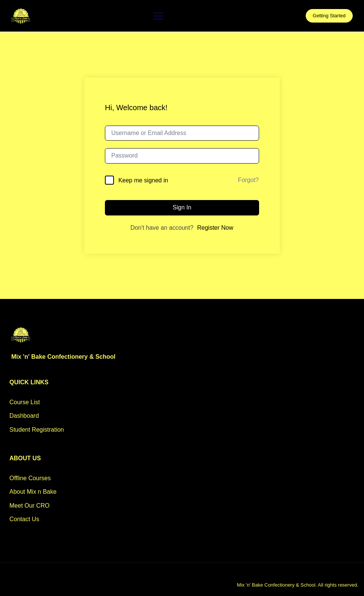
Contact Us (24, 519)
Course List (25, 402)
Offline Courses (30, 478)
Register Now (215, 228)
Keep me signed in (143, 180)
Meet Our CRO (30, 506)
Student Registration (37, 430)
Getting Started (329, 16)
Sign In (182, 207)
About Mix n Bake (33, 492)
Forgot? (248, 180)
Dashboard (24, 416)
